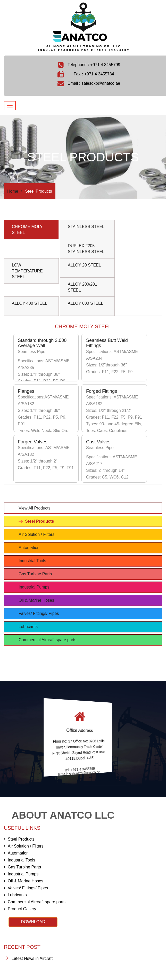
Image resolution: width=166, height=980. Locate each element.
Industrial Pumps (34, 587)
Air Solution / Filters (36, 534)
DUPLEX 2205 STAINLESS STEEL (86, 249)
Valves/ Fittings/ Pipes (39, 613)
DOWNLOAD (33, 922)
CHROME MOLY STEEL (27, 230)
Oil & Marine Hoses (36, 600)
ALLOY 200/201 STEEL (82, 287)
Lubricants (28, 627)
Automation (29, 548)
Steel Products (39, 521)
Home (13, 191)
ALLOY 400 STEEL (30, 303)
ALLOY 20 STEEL (84, 265)
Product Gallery (20, 909)
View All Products (34, 508)
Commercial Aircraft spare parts (47, 640)
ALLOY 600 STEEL (86, 303)
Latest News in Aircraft (32, 958)
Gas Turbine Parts (35, 574)
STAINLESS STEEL (86, 227)
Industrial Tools (32, 561)
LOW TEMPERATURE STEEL (27, 271)
